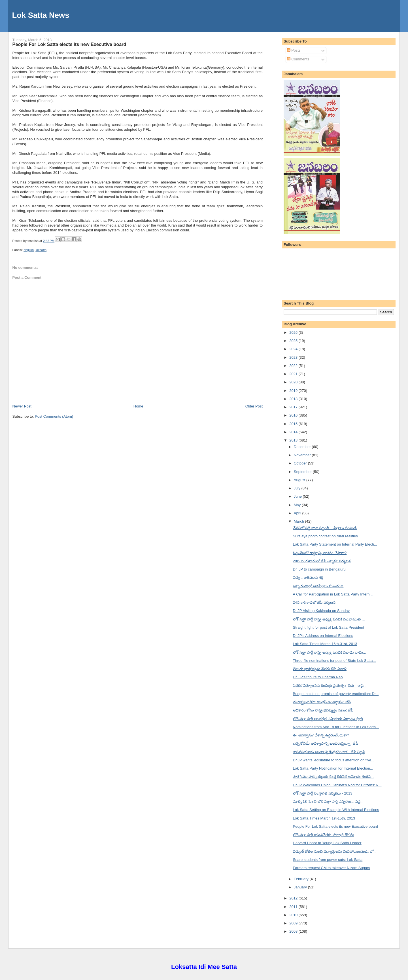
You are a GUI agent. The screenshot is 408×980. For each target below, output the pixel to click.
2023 (294, 357)
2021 (294, 374)
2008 (294, 931)
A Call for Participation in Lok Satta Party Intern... (333, 594)
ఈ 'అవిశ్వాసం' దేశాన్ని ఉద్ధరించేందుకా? (321, 735)
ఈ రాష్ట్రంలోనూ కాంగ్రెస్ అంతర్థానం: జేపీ (322, 702)
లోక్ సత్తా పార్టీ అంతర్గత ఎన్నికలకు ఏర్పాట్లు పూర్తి (328, 719)
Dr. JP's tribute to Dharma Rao (318, 677)
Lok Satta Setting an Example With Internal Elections (336, 810)
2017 (294, 407)
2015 (294, 424)
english (29, 250)
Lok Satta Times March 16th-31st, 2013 (325, 644)
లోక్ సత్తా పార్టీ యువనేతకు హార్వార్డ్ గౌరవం (324, 835)
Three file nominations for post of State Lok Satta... (334, 661)
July (298, 488)
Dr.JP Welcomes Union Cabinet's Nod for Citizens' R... (337, 785)
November (303, 455)
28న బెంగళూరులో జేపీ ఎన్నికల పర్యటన (322, 561)
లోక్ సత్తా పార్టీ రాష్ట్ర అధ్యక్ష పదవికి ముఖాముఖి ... (329, 619)
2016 (294, 415)
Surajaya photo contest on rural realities (325, 536)
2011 (294, 907)
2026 (294, 332)
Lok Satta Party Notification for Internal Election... (333, 768)
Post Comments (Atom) (54, 416)
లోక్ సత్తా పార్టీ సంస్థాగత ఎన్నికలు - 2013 (323, 793)
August (300, 480)
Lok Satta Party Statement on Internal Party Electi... (335, 544)
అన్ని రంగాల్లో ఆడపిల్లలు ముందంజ (318, 586)
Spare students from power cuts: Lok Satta (328, 860)
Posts (294, 50)
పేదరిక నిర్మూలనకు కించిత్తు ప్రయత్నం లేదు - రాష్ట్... (330, 686)
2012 (294, 898)
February (302, 879)
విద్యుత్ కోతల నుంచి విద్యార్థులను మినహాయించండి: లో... (335, 851)
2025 (294, 341)
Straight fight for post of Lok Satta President (329, 627)
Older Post (254, 406)
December (303, 447)
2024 (294, 349)
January (301, 887)
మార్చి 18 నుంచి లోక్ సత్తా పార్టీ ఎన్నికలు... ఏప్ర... (328, 801)
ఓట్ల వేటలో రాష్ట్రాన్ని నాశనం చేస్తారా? (320, 553)
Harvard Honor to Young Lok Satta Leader (327, 843)
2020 (294, 382)
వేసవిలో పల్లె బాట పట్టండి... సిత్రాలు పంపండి (325, 528)
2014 (294, 432)
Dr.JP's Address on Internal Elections (323, 636)
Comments (298, 59)
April (298, 513)
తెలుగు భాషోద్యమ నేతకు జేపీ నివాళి (320, 669)
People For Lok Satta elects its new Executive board (69, 44)
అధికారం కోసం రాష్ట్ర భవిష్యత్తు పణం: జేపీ (323, 710)
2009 (294, 923)
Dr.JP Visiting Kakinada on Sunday (321, 611)
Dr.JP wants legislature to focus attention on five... (334, 760)
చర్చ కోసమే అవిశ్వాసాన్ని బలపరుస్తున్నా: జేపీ (326, 743)
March (299, 521)
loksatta (41, 250)
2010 (294, 915)
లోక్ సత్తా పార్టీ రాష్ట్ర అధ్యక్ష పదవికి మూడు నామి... (330, 652)
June (298, 496)
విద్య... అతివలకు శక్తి (308, 577)
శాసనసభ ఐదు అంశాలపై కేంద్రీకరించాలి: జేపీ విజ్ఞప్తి (329, 752)
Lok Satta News (41, 15)
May (298, 505)
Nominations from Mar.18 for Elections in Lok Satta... (336, 727)
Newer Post (22, 406)
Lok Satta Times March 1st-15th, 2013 (324, 818)
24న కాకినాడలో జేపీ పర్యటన (314, 602)
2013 (294, 440)
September (303, 472)
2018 (294, 399)
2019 (294, 391)
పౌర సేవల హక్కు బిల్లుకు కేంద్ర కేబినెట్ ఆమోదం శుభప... (333, 777)
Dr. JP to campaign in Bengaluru (319, 569)
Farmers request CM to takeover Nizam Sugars (331, 868)
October (301, 463)
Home (138, 406)
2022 (294, 366)
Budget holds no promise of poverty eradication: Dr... (336, 694)
